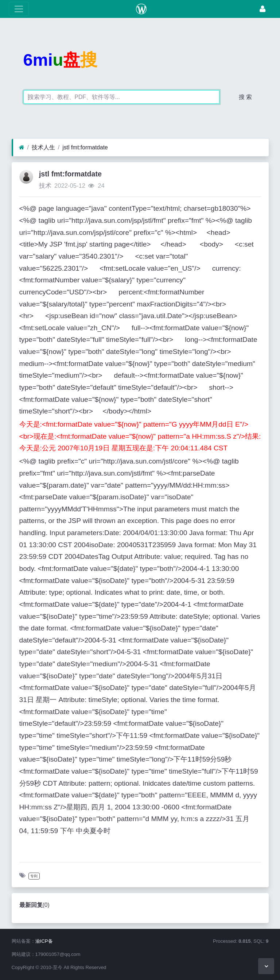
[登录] (262, 9)
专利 (34, 876)
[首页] (22, 148)
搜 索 (245, 97)
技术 (45, 186)
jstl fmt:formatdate (85, 147)
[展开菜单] (19, 9)
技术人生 (43, 147)
